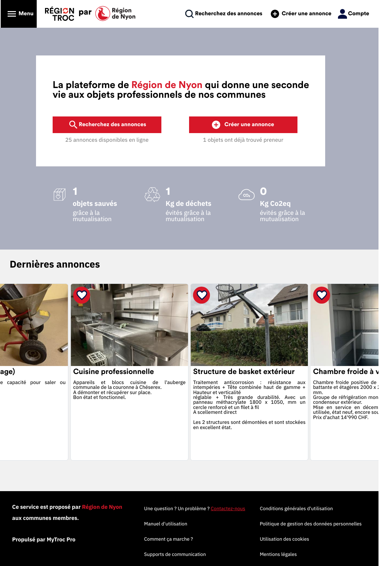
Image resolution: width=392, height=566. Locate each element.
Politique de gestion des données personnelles (320, 524)
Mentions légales (287, 554)
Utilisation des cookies (293, 539)
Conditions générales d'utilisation (305, 508)
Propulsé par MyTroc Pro (48, 540)
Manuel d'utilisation (175, 524)
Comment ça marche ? (177, 539)
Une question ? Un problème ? (204, 508)
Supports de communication (184, 554)
